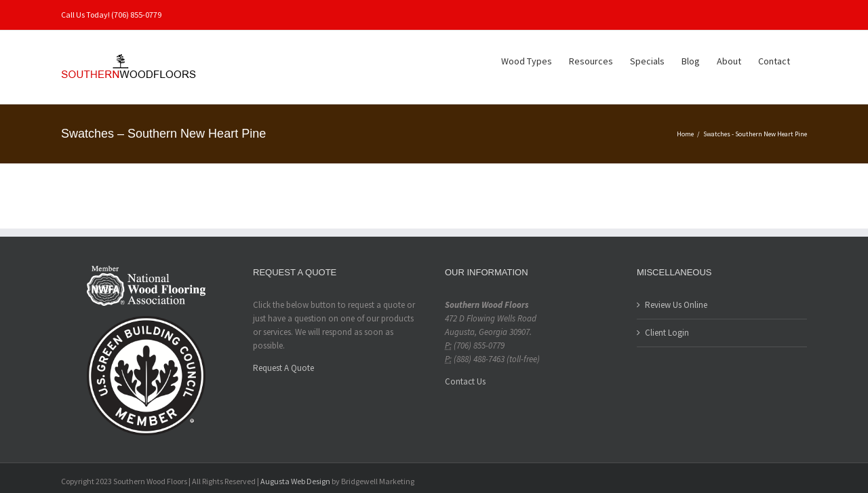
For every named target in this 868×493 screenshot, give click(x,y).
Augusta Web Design (295, 481)
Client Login (667, 333)
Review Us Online (676, 305)
